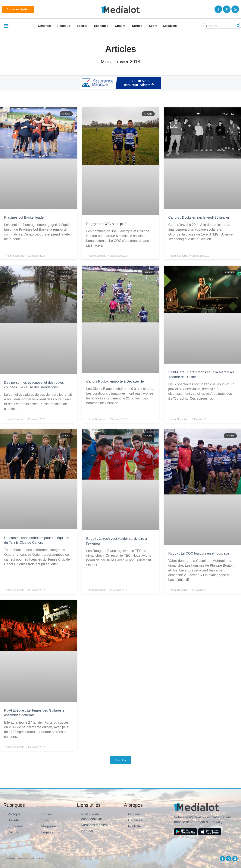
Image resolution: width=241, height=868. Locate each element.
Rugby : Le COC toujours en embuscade (199, 553)
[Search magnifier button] (238, 26)
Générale (44, 26)
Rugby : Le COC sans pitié (106, 224)
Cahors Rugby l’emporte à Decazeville (115, 381)
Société (82, 26)
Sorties (137, 26)
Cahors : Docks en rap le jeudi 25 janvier (199, 217)
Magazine (170, 26)
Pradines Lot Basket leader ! (25, 217)
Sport (153, 26)
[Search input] (221, 26)
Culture (120, 26)
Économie (101, 26)
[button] (120, 760)
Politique (64, 26)
